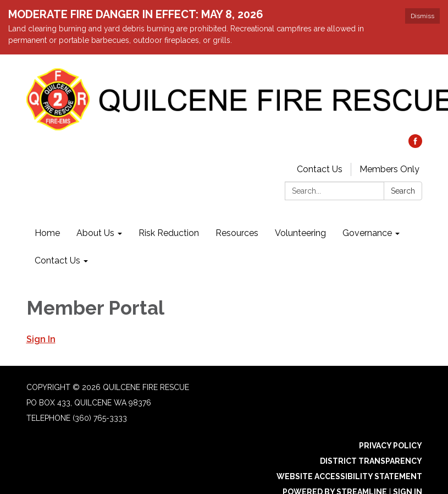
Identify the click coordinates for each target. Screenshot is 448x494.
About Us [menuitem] (95, 233)
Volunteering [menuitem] (300, 233)
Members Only (389, 169)
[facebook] (415, 145)
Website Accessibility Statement (349, 476)
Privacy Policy (391, 446)
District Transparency (371, 461)
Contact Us (320, 169)
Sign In (41, 339)
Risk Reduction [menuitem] (169, 233)
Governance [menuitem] (367, 233)
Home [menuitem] (47, 233)
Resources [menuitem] (237, 233)
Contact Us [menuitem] (57, 260)
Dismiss (422, 16)
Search (403, 191)
